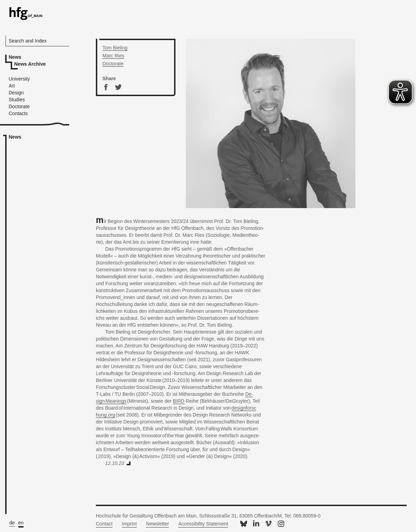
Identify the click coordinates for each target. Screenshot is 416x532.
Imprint (129, 524)
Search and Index (28, 41)
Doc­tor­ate (113, 64)
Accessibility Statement (203, 524)
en (21, 523)
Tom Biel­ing (115, 48)
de (12, 523)
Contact (104, 524)
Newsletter (157, 524)
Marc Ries (113, 56)
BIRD (179, 401)
